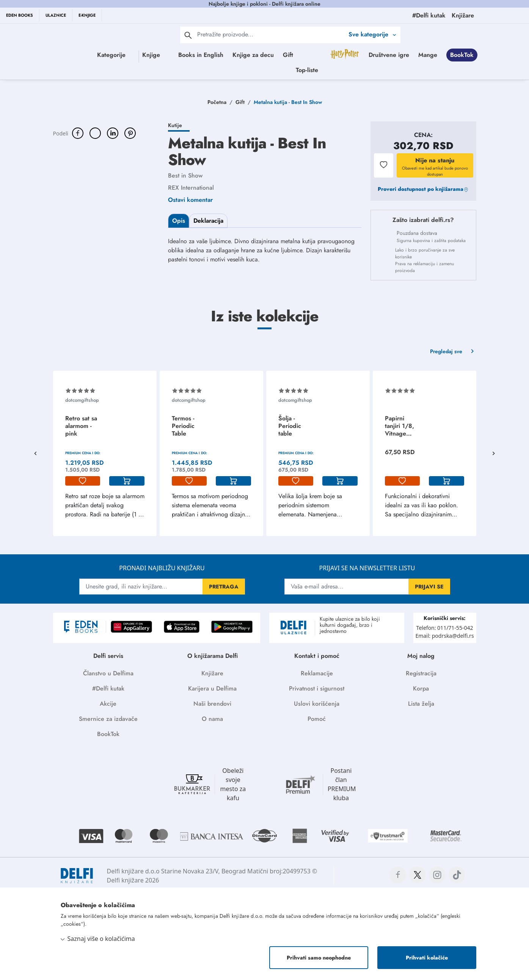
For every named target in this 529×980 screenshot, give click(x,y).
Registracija (421, 673)
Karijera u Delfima (212, 688)
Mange (278, 70)
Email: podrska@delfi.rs (444, 636)
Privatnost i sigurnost (317, 688)
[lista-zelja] (83, 481)
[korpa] (127, 481)
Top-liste (384, 70)
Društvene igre (239, 70)
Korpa (421, 688)
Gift (335, 55)
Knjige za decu (301, 55)
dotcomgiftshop (82, 400)
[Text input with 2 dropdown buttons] (271, 34)
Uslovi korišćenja (317, 704)
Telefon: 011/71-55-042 (445, 628)
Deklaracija (208, 221)
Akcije (108, 704)
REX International (191, 188)
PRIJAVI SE (429, 587)
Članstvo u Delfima (108, 673)
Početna (217, 102)
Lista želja (421, 704)
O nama (212, 719)
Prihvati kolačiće (427, 958)
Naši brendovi (212, 704)
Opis (179, 221)
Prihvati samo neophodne (319, 958)
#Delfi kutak (108, 688)
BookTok (312, 70)
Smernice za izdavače (108, 719)
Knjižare (212, 673)
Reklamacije (317, 673)
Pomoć (317, 719)
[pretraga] (188, 35)
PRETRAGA (224, 587)
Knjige (169, 55)
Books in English (248, 55)
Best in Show (185, 175)
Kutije (175, 125)
